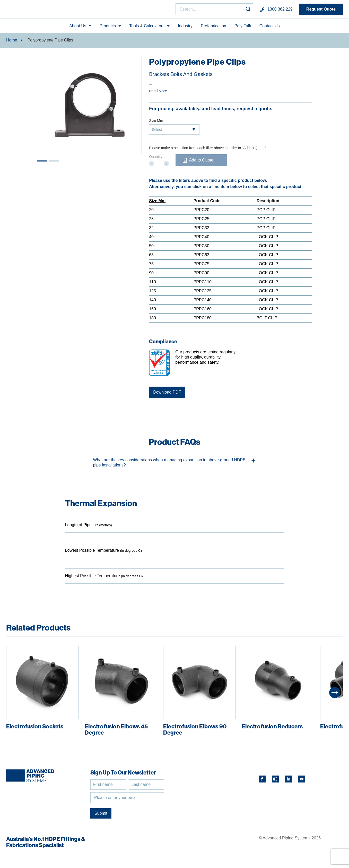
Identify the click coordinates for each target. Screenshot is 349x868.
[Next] (335, 695)
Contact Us (270, 28)
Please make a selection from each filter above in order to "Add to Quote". (208, 150)
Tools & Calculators (147, 28)
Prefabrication (213, 28)
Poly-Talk (243, 28)
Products (108, 28)
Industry (185, 28)
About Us (78, 28)
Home (12, 42)
